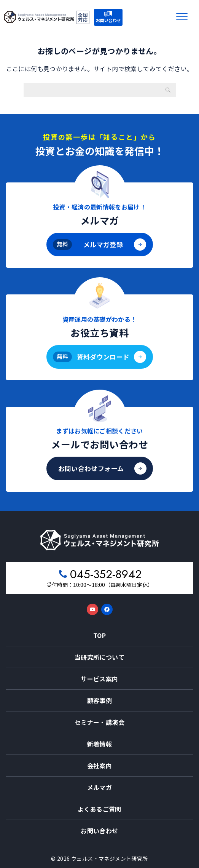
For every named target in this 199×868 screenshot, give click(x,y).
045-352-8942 (106, 574)
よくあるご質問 (99, 809)
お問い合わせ (99, 831)
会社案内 (100, 766)
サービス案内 (99, 679)
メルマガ (100, 787)
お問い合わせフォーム (91, 468)
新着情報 (100, 744)
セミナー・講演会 (99, 722)
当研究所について (99, 657)
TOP (99, 635)
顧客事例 (100, 700)
